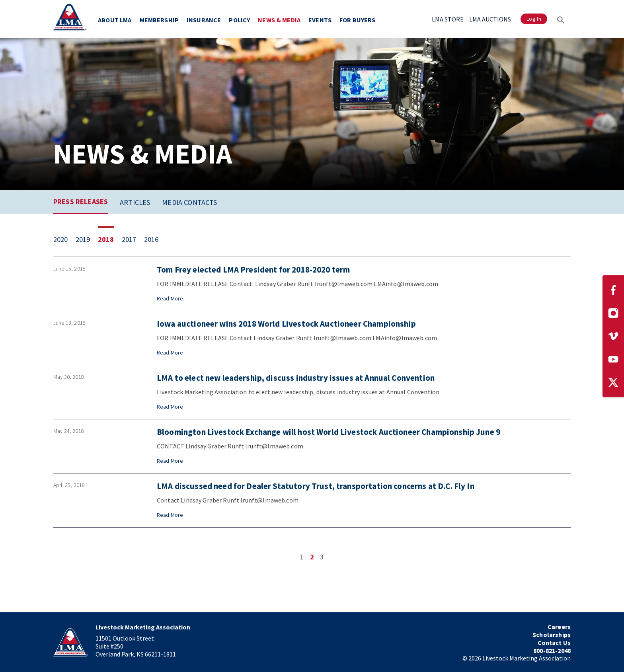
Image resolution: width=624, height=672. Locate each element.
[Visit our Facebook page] (613, 290)
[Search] (561, 19)
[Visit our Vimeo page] (613, 336)
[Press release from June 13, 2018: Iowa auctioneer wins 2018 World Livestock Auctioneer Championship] (312, 338)
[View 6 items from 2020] (64, 239)
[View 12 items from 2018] (110, 239)
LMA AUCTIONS (490, 19)
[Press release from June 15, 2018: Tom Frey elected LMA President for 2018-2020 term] (312, 284)
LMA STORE (448, 19)
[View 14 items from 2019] (87, 239)
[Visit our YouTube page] (613, 359)
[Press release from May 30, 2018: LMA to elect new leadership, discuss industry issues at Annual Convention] (312, 392)
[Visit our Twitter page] (613, 382)
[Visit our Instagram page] (613, 313)
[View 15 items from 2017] (133, 239)
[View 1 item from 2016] (155, 239)
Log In (534, 19)
